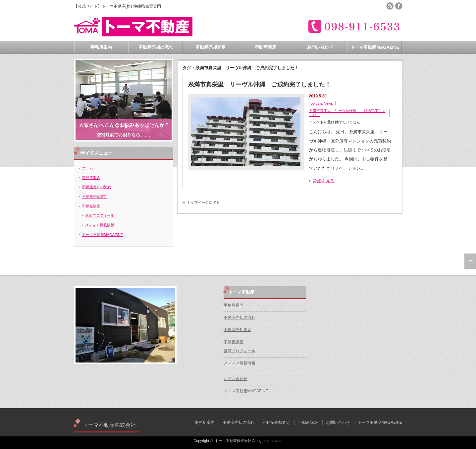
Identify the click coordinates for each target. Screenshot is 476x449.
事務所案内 (101, 47)
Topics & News (321, 103)
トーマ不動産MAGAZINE (375, 47)
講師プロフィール (100, 215)
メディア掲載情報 (100, 225)
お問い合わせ (320, 47)
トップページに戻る (203, 202)
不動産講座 (265, 47)
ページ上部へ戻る (470, 261)
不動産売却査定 (211, 47)
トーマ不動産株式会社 (109, 425)
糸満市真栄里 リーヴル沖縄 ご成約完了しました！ (259, 84)
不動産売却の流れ (156, 47)
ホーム (88, 168)
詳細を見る (324, 181)
